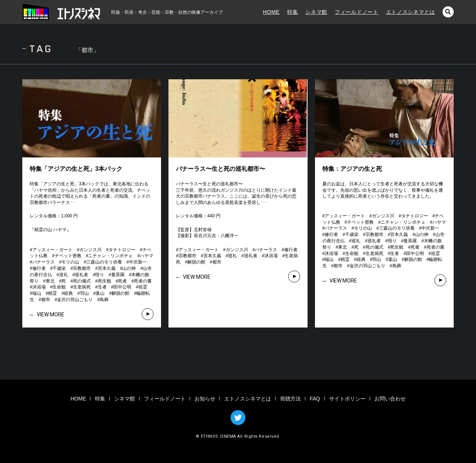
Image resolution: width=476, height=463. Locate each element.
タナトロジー (122, 250)
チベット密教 (68, 256)
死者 (122, 281)
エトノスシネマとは (411, 12)
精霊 (52, 293)
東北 (50, 281)
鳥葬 (104, 300)
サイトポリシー (347, 399)
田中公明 (122, 287)
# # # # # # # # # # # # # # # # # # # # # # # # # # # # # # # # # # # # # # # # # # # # (94, 275)
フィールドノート (357, 12)
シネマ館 (316, 12)
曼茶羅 (118, 275)
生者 (102, 287)
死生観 (104, 281)
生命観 (59, 287)
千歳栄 (59, 268)
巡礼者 (81, 275)
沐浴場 (39, 287)
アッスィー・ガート (52, 250)
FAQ (315, 399)
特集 (292, 12)
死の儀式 (82, 281)
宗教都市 (82, 268)
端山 (37, 293)
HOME (271, 12)
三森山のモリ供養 (104, 262)
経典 (68, 293)
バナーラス (44, 262)
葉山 (100, 293)
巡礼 (64, 275)
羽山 (84, 293)
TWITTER (238, 418)
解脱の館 (120, 293)
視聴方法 (290, 399)
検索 (448, 12)
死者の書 (143, 281)
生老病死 (82, 287)
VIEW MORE (51, 314)
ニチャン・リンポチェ (110, 256)
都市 (46, 300)
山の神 (129, 268)
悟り (100, 275)
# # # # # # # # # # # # (239, 256)
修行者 (39, 268)
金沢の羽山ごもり (75, 300)
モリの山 (70, 262)
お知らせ (205, 399)
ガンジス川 (90, 250)
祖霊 (143, 287)
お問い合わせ (390, 399)
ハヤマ (147, 256)
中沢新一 (138, 262)
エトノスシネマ (61, 12)
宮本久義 (107, 268)
